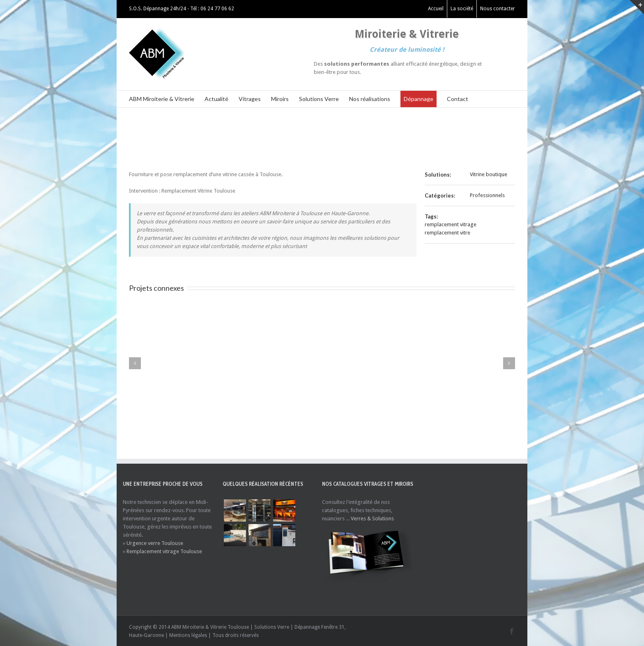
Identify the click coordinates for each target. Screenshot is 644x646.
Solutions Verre (319, 99)
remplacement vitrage (451, 224)
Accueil (436, 9)
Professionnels (487, 195)
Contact (458, 99)
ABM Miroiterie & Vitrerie (162, 99)
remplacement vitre (447, 233)
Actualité (216, 99)
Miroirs (280, 99)
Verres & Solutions (372, 518)
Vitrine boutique (489, 174)
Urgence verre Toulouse (155, 543)
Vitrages (250, 99)
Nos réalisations (370, 99)
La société (462, 9)
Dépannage (419, 99)
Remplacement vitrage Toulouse (164, 551)
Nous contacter (498, 9)
